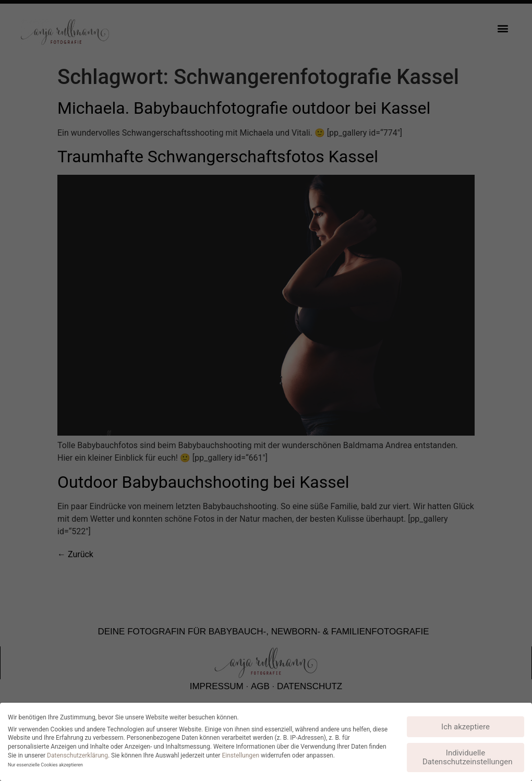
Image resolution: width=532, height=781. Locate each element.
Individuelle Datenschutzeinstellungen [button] (468, 757)
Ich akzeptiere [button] (466, 727)
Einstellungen (240, 755)
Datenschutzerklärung (77, 755)
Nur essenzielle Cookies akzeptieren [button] (45, 765)
